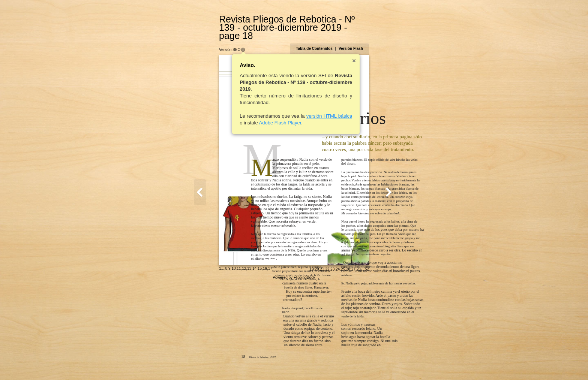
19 (348, 364)
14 (218, 363)
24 (374, 364)
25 (379, 364)
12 (208, 363)
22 (364, 364)
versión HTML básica (293, 108)
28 (395, 364)
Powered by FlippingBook (294, 372)
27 (390, 364)
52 (403, 364)
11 (202, 363)
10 (197, 363)
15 (223, 363)
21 (359, 364)
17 (233, 363)
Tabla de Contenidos (351, 40)
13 (213, 363)
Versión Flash (387, 40)
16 (228, 363)
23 (369, 364)
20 (353, 364)
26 (385, 364)
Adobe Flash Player (244, 114)
